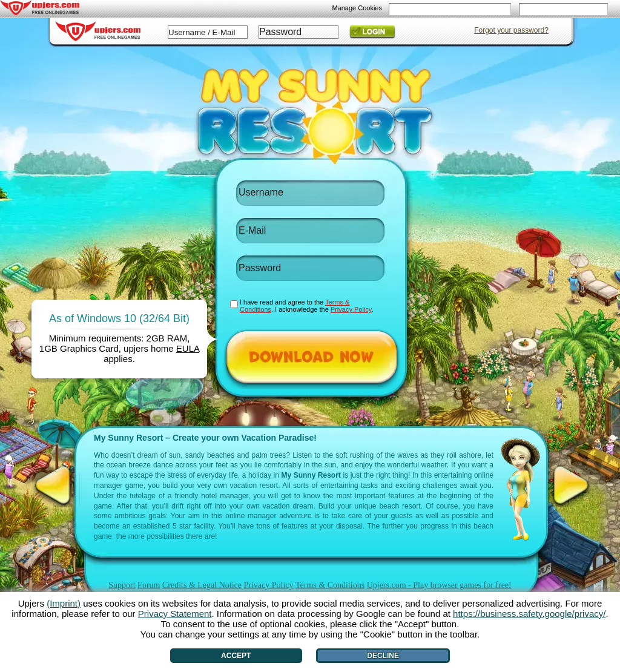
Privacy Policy (268, 585)
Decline (383, 656)
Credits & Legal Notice (202, 585)
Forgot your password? (511, 30)
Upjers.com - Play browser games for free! (439, 585)
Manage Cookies (357, 8)
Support (122, 585)
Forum (149, 585)
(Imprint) (64, 603)
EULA (188, 348)
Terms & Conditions (330, 585)
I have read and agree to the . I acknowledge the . (307, 306)
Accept (236, 656)
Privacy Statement (175, 614)
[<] (55, 486)
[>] (571, 486)
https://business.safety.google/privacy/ (529, 614)
